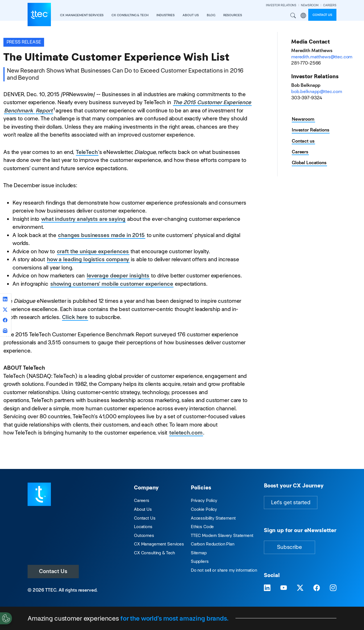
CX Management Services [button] (82, 15)
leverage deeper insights (118, 276)
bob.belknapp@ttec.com (317, 91)
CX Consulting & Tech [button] (130, 15)
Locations (143, 527)
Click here (75, 317)
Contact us (322, 15)
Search (293, 16)
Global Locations (309, 163)
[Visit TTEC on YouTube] (284, 588)
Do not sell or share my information (224, 570)
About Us (143, 509)
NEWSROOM (310, 5)
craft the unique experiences (93, 251)
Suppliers (200, 561)
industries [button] (166, 15)
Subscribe (289, 547)
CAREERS (330, 5)
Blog (211, 15)
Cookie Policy (204, 509)
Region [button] (303, 16)
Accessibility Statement (213, 518)
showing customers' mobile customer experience (112, 284)
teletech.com (186, 433)
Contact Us (53, 571)
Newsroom (303, 119)
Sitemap (199, 553)
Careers (300, 152)
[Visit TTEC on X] (300, 588)
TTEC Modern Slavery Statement (222, 535)
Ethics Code (202, 527)
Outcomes (144, 535)
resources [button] (233, 15)
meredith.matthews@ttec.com (322, 57)
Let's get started (291, 502)
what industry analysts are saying (83, 219)
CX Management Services (159, 544)
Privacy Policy (204, 500)
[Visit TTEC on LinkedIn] (267, 588)
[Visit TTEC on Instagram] (333, 588)
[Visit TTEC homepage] (39, 494)
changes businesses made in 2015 (101, 235)
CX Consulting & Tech (154, 553)
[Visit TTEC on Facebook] (317, 588)
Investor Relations (310, 130)
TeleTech (87, 152)
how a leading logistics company (88, 259)
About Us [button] (191, 15)
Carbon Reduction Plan (213, 544)
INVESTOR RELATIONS (281, 5)
